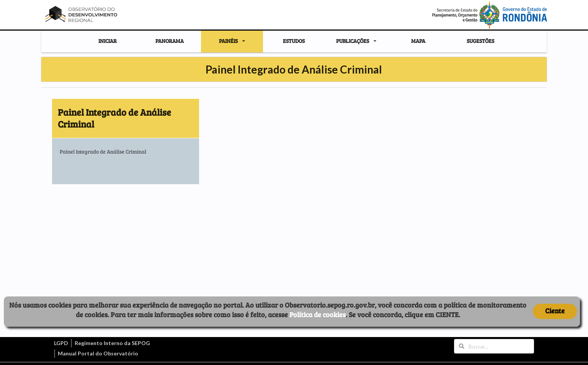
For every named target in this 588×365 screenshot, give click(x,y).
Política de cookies (318, 314)
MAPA (418, 41)
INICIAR (108, 41)
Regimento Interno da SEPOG (112, 343)
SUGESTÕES (480, 41)
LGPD (61, 343)
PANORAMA (170, 41)
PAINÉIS (228, 41)
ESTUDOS (294, 41)
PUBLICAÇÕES (353, 41)
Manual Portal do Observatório (98, 353)
